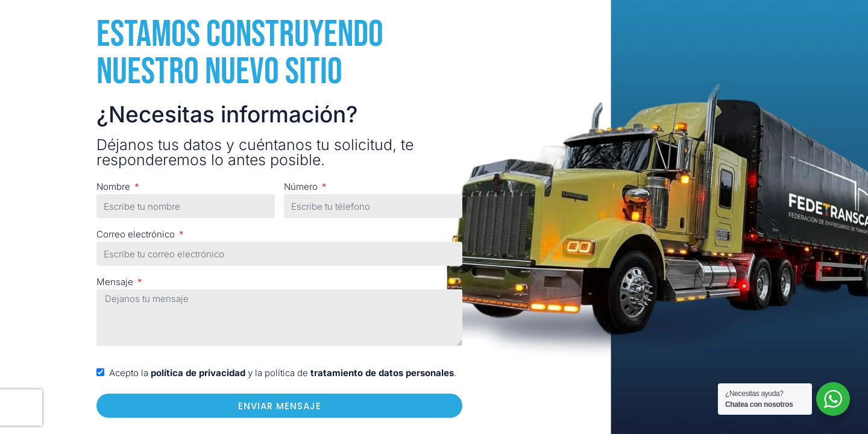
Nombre (115, 187)
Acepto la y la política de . (283, 373)
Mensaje (116, 282)
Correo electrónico (137, 234)
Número (302, 187)
